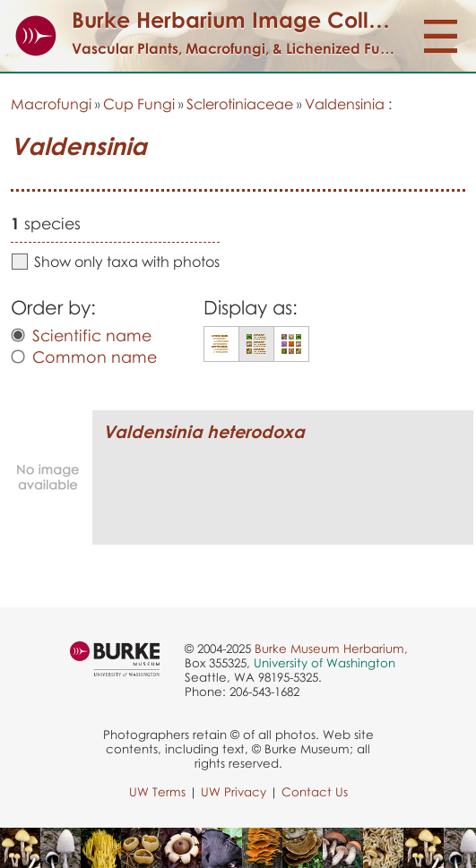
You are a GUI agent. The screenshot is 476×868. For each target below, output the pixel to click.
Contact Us (315, 792)
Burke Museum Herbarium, (331, 649)
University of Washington (325, 663)
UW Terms (157, 792)
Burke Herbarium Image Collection (252, 19)
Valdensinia (345, 104)
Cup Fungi (139, 104)
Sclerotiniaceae (240, 104)
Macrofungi (51, 104)
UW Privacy (234, 792)
